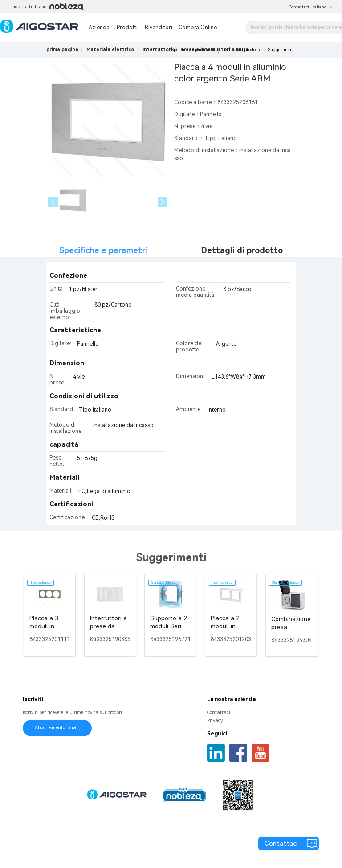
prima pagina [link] (62, 50)
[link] (110, 50)
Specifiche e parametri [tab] (104, 250)
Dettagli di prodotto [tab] (242, 250)
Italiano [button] (322, 7)
